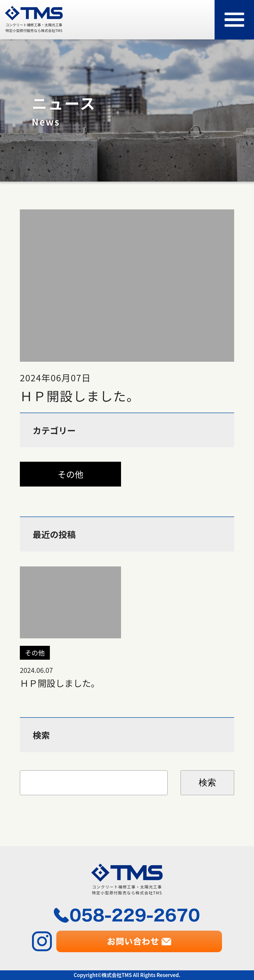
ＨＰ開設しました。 (70, 627)
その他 (70, 474)
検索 (207, 783)
